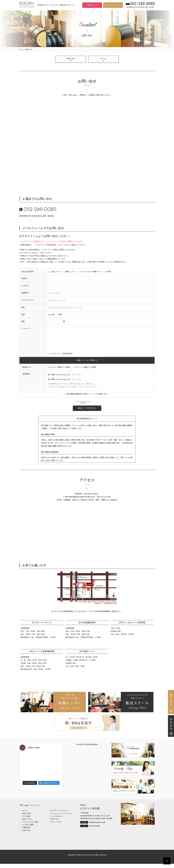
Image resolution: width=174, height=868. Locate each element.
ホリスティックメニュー (59, 815)
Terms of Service (82, 408)
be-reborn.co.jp (87, 859)
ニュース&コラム (57, 820)
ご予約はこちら (92, 5)
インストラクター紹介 (30, 826)
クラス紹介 (26, 820)
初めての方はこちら (113, 5)
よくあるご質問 (28, 829)
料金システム (27, 823)
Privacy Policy (83, 407)
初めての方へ (27, 818)
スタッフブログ (56, 826)
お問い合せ (71, 59)
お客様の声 (26, 832)
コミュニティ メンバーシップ (61, 818)
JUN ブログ (55, 823)
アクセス (103, 59)
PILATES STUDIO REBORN (87, 749)
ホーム (22, 49)
